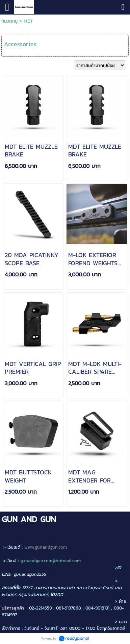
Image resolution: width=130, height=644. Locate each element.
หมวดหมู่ (9, 21)
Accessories (20, 44)
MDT (28, 21)
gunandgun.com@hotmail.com (51, 561)
